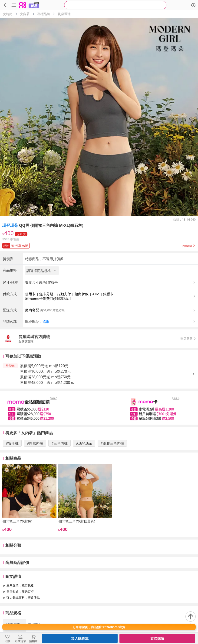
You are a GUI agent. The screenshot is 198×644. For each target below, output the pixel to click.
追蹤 (46, 322)
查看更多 (99, 608)
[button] (99, 245)
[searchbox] (115, 5)
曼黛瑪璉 (64, 14)
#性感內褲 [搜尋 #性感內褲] (35, 443)
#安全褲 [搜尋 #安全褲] (12, 443)
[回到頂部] (191, 617)
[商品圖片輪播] (99, 117)
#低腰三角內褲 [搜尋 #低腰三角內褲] (112, 443)
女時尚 (8, 14)
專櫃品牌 (44, 14)
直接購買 (157, 638)
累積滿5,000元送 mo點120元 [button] (44, 366)
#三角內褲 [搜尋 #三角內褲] (59, 443)
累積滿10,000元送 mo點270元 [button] (45, 371)
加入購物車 (80, 638)
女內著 (25, 14)
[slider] (99, 408)
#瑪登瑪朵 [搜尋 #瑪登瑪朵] (84, 443)
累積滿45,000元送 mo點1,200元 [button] (47, 382)
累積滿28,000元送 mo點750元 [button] (45, 377)
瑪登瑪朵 (10, 225)
